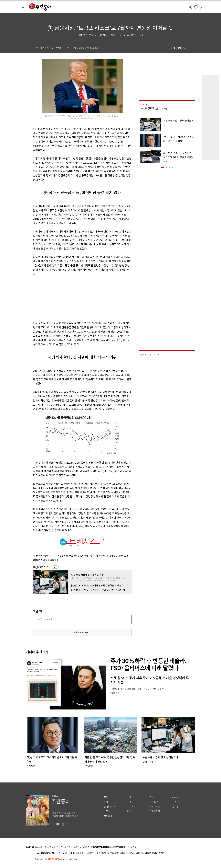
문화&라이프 (110, 807)
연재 (152, 797)
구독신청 (176, 802)
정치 (106, 797)
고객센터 (78, 847)
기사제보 (176, 797)
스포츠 (107, 811)
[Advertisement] (75, 298)
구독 (55, 567)
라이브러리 (155, 807)
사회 (106, 802)
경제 (129, 797)
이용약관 (87, 847)
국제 (129, 802)
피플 (129, 811)
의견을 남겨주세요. (45, 619)
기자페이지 (155, 811)
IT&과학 (130, 807)
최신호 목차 (155, 802)
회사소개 (39, 847)
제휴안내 (68, 847)
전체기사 (108, 816)
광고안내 (176, 807)
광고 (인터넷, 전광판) (54, 847)
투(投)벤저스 (41, 567)
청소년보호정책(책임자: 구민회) (123, 847)
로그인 (203, 7)
